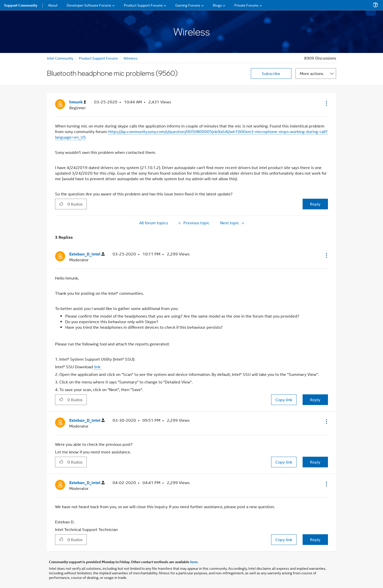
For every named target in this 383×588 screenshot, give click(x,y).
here (194, 562)
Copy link (284, 400)
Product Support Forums (98, 58)
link (98, 367)
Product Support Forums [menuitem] (143, 5)
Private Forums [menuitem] (246, 5)
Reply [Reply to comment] (315, 400)
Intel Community (60, 58)
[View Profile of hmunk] (78, 102)
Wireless (130, 58)
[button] (326, 103)
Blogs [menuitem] (217, 5)
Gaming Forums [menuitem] (188, 5)
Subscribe (271, 73)
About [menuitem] (53, 5)
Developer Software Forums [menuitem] (89, 5)
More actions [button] (311, 73)
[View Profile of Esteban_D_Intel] (87, 254)
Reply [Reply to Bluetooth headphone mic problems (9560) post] (315, 204)
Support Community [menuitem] (21, 5)
